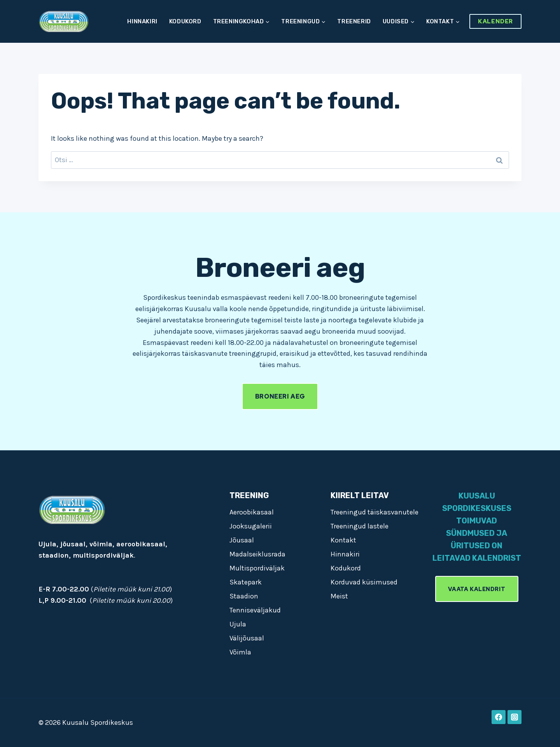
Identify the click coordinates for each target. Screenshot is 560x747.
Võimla (240, 652)
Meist (339, 596)
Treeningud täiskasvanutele (374, 512)
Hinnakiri (142, 21)
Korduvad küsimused (364, 582)
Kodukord (185, 21)
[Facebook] (499, 717)
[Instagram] (514, 717)
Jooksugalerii (251, 526)
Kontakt (343, 540)
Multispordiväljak (257, 568)
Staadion (244, 596)
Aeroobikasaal (252, 512)
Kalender (495, 21)
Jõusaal (242, 540)
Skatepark (246, 582)
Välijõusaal (247, 638)
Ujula (238, 624)
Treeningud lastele (360, 526)
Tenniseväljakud (255, 610)
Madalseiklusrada (257, 554)
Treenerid (354, 21)
